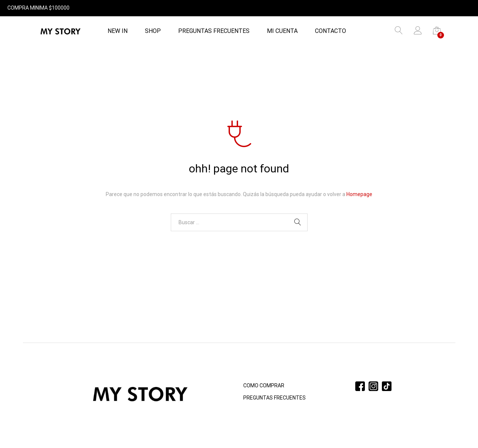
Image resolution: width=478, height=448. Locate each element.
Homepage (359, 194)
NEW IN (118, 31)
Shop (153, 31)
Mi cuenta (282, 31)
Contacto (330, 31)
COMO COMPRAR (264, 385)
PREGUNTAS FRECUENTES (214, 31)
